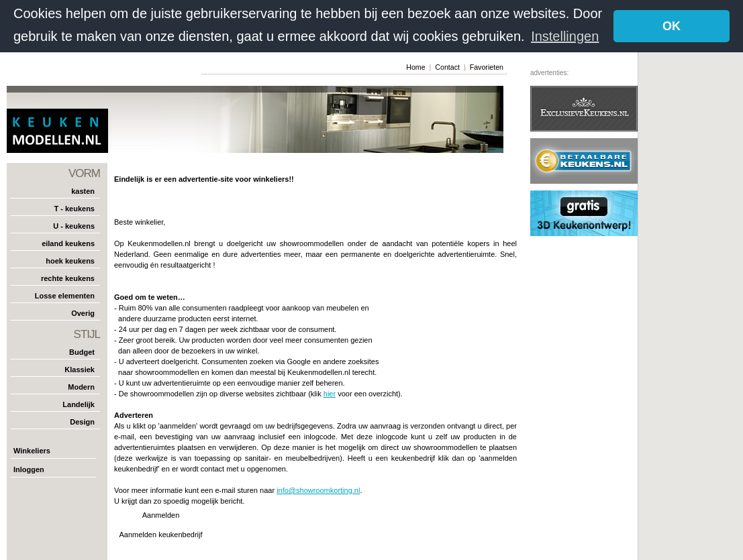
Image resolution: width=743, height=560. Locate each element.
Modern (81, 386)
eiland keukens (68, 243)
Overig (83, 313)
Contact (447, 66)
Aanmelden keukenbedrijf (160, 534)
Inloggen (29, 469)
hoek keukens (70, 260)
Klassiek (80, 369)
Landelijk (79, 404)
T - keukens (74, 208)
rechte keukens (68, 278)
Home (415, 66)
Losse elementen (65, 295)
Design (82, 421)
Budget (82, 351)
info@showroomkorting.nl (318, 490)
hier (330, 393)
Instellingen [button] (565, 36)
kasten (83, 190)
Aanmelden (161, 514)
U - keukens (74, 225)
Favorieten (487, 66)
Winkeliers (32, 450)
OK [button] (672, 26)
